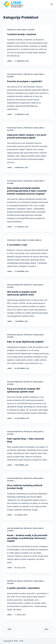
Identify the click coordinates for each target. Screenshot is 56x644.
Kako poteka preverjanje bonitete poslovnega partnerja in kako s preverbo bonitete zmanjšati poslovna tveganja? (27, 191)
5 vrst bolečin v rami (17, 245)
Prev (9, 629)
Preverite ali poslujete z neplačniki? (25, 81)
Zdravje (38, 240)
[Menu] (52, 4)
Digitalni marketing (15, 285)
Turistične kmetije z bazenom (22, 34)
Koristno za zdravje (15, 335)
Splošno (31, 30)
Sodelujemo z (22, 30)
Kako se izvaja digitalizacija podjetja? (25, 342)
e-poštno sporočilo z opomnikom (23, 588)
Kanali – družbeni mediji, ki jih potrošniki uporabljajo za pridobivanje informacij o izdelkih (27, 538)
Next (47, 629)
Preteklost (11, 30)
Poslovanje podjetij (15, 74)
